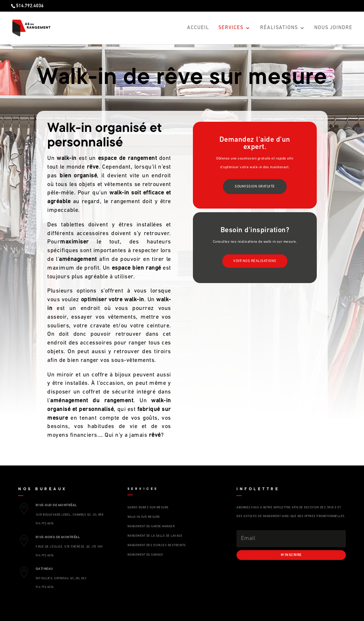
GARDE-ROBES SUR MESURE (148, 508)
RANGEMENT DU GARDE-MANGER (151, 527)
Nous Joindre (333, 28)
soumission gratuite (255, 187)
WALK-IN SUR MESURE (144, 517)
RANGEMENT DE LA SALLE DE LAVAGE (155, 536)
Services (231, 28)
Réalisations (279, 28)
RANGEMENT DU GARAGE (145, 555)
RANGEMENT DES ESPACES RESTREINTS (157, 545)
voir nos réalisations (255, 261)
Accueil (198, 28)
